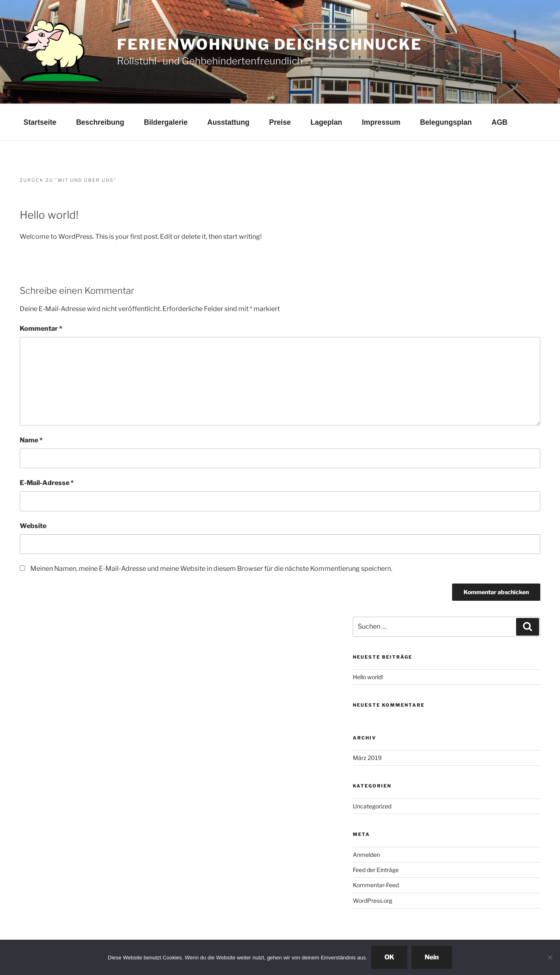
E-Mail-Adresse (47, 483)
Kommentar (41, 328)
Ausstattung (228, 122)
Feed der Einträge (376, 870)
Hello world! (368, 677)
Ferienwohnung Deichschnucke (270, 44)
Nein (432, 957)
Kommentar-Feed (376, 885)
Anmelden (366, 855)
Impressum (381, 122)
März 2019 (367, 758)
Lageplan (326, 122)
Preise (280, 122)
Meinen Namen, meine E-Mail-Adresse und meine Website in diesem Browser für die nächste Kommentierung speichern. (211, 569)
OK (389, 957)
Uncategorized (372, 806)
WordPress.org (373, 901)
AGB (499, 122)
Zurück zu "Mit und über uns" (68, 180)
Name (31, 440)
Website (33, 526)
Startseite (40, 122)
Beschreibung (100, 122)
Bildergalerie (166, 122)
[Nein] (550, 957)
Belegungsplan (446, 122)
